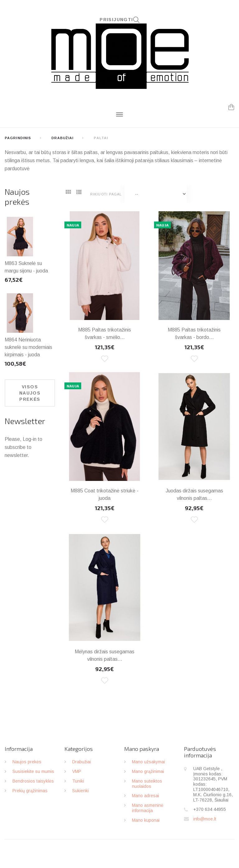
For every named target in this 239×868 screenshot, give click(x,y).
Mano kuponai (146, 820)
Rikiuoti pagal (106, 194)
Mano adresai (145, 796)
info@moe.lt (205, 819)
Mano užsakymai (148, 762)
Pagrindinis (18, 138)
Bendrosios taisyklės (33, 781)
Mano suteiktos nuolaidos (147, 784)
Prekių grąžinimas (30, 791)
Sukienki (80, 791)
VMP (77, 771)
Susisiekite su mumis (33, 771)
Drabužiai (62, 138)
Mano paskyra (142, 749)
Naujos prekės (17, 196)
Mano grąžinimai (148, 771)
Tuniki (78, 781)
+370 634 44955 (210, 809)
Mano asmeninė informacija (148, 808)
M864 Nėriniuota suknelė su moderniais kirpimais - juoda (28, 347)
